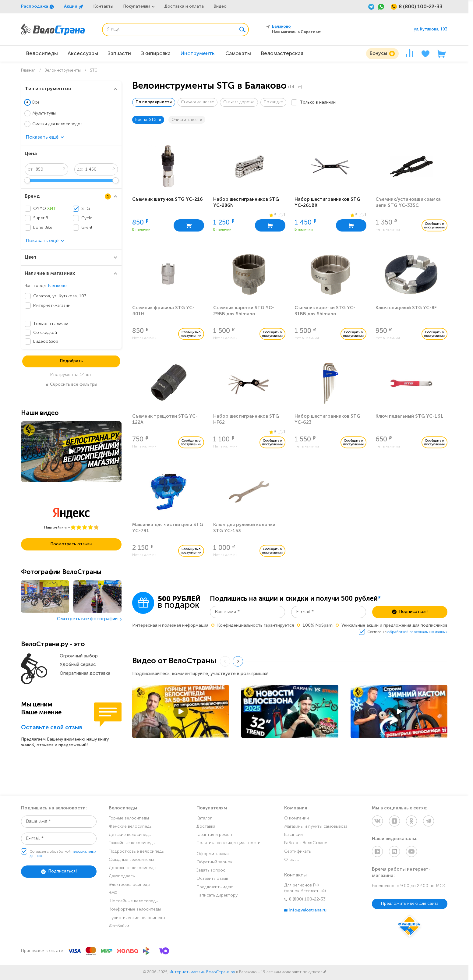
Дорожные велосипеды (132, 868)
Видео (220, 7)
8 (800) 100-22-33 (305, 899)
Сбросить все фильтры (71, 385)
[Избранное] (425, 54)
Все (36, 103)
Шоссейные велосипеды (134, 901)
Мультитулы (44, 113)
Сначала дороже (239, 102)
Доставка (206, 827)
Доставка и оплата (184, 7)
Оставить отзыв (212, 879)
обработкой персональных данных (417, 632)
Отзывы (292, 860)
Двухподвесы (122, 876)
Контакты (103, 7)
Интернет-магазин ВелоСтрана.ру (202, 972)
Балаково (57, 286)
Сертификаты (298, 852)
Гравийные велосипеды (132, 843)
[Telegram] (371, 7)
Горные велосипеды (129, 818)
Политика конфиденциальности (228, 843)
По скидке (273, 102)
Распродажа (38, 7)
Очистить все (187, 120)
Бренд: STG (148, 120)
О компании (297, 818)
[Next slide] (238, 661)
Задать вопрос (211, 870)
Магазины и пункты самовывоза (316, 827)
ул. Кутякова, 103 (431, 29)
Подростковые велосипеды (137, 852)
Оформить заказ (213, 854)
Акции (74, 7)
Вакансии (293, 835)
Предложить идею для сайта (410, 904)
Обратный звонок (214, 862)
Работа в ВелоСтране (306, 843)
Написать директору (217, 895)
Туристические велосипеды (137, 918)
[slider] (27, 180)
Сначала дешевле (198, 102)
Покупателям (137, 7)
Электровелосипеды (129, 885)
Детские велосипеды (130, 835)
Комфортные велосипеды (135, 909)
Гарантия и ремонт (215, 835)
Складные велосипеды (131, 860)
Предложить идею (215, 887)
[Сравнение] (410, 54)
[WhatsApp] (381, 7)
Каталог (204, 818)
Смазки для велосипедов (57, 124)
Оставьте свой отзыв (52, 728)
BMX (113, 893)
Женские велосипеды (131, 827)
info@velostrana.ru (305, 910)
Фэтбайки (119, 926)
